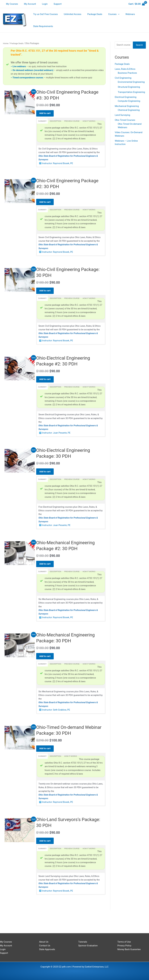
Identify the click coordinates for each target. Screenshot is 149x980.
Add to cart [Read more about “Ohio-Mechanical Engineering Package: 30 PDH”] (46, 667)
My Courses (11, 4)
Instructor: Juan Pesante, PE (56, 440)
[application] (113, 14)
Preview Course (72, 122)
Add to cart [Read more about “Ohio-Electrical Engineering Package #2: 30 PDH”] (46, 385)
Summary (42, 122)
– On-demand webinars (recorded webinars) (33, 70)
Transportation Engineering (131, 93)
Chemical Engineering (129, 111)
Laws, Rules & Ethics (125, 69)
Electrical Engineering (126, 98)
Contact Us (45, 946)
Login (41, 4)
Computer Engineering (129, 102)
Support (52, 4)
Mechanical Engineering (127, 107)
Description (55, 122)
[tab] (42, 122)
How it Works (89, 122)
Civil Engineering (123, 78)
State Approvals (47, 949)
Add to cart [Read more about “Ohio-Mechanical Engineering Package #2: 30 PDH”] (46, 573)
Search (139, 45)
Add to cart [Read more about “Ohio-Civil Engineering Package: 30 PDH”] (46, 294)
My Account (28, 4)
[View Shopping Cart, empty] (137, 4)
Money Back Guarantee (129, 949)
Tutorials (83, 942)
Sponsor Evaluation (88, 946)
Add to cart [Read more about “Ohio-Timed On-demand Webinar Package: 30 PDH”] (46, 762)
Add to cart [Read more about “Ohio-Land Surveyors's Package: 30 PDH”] (46, 856)
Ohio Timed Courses (125, 121)
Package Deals (17, 43)
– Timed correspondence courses (28, 78)
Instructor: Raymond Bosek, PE (58, 165)
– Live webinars (19, 66)
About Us (44, 942)
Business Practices (127, 73)
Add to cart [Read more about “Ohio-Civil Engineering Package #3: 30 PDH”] (46, 113)
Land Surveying (122, 116)
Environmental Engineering (131, 82)
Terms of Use (124, 942)
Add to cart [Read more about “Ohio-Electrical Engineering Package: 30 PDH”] (46, 479)
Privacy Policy (124, 946)
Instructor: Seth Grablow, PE (56, 722)
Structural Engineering (129, 88)
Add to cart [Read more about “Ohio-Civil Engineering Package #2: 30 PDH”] (46, 204)
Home (6, 43)
